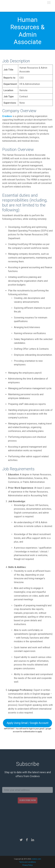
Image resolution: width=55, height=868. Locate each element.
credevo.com (36, 859)
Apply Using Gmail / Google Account (28, 723)
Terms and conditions (27, 862)
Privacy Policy (27, 865)
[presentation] (28, 818)
